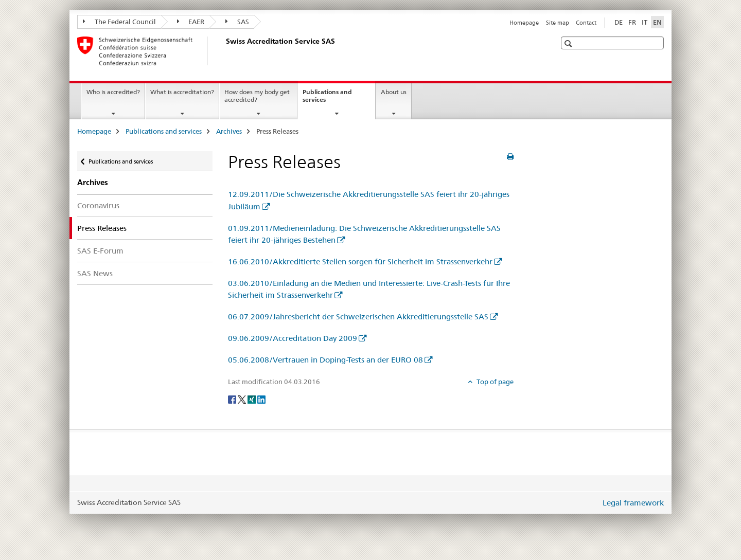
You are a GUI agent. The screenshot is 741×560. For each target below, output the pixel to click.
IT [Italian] (645, 22)
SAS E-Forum (100, 251)
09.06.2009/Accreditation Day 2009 (293, 338)
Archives (229, 131)
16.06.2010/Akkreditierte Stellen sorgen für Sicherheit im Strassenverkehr (360, 261)
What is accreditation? (182, 92)
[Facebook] (233, 399)
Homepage (524, 23)
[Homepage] (224, 51)
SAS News (95, 273)
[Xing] (252, 399)
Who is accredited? (113, 92)
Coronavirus (98, 205)
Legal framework (633, 503)
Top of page (494, 382)
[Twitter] (243, 399)
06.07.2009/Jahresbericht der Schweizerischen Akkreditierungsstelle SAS (358, 317)
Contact (586, 23)
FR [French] (632, 22)
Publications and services (327, 99)
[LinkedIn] (261, 399)
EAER (191, 22)
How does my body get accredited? (257, 96)
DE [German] (619, 22)
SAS (237, 22)
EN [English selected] (657, 22)
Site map (558, 23)
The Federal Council (119, 22)
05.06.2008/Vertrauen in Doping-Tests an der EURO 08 (325, 360)
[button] (569, 43)
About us (394, 92)
